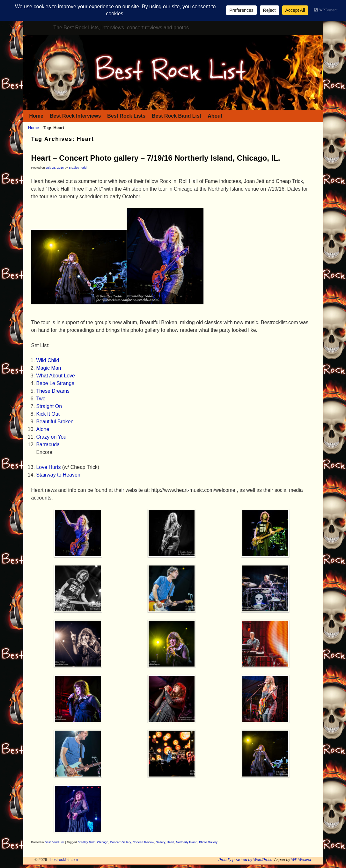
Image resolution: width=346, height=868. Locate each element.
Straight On (49, 406)
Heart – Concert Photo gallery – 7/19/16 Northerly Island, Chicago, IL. (156, 158)
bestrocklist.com (64, 860)
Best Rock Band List (177, 116)
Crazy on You (51, 437)
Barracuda (48, 445)
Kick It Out (48, 414)
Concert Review (143, 842)
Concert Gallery (121, 842)
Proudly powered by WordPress (245, 860)
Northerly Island (187, 842)
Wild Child (48, 360)
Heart (170, 842)
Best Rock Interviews (75, 116)
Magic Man (48, 368)
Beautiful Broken (55, 422)
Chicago (103, 842)
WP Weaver (301, 860)
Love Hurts (48, 467)
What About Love (55, 376)
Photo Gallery (208, 842)
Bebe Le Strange (55, 383)
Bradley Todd (78, 168)
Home (36, 116)
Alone (43, 429)
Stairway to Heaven (58, 475)
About (215, 116)
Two (41, 399)
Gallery (160, 842)
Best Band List (55, 842)
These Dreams (53, 391)
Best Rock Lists (126, 116)
